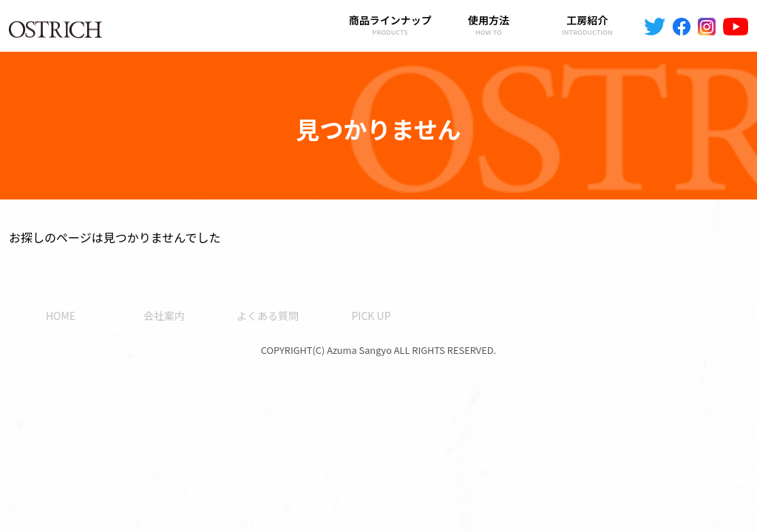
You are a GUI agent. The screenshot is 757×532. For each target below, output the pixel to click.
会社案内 (164, 316)
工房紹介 (587, 25)
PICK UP (371, 316)
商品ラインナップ (390, 25)
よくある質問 (268, 316)
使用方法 (488, 25)
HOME (61, 316)
